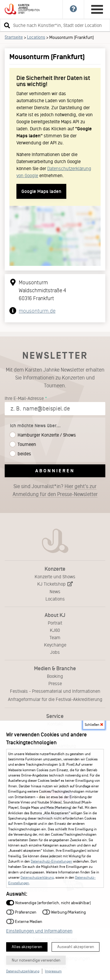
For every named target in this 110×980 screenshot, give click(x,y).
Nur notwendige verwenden (36, 960)
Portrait (55, 623)
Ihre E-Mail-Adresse (24, 398)
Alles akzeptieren (27, 947)
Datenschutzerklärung (37, 878)
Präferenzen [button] (21, 912)
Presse (55, 684)
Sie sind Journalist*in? (55, 490)
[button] (6, 25)
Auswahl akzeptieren (76, 947)
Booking (55, 676)
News (55, 592)
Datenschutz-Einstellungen (51, 861)
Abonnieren (55, 471)
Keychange (55, 645)
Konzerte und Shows (55, 577)
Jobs (55, 652)
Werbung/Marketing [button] (64, 912)
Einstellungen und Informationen (39, 931)
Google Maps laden (41, 191)
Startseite (14, 37)
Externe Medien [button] (24, 921)
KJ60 (55, 630)
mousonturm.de (37, 311)
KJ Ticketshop (55, 584)
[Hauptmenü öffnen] (97, 9)
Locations (36, 37)
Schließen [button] (94, 725)
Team (55, 638)
